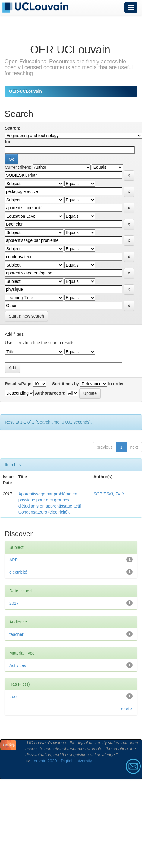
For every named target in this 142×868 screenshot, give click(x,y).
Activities (18, 665)
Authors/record (50, 393)
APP (14, 560)
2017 (14, 603)
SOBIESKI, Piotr (109, 494)
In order (116, 384)
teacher (16, 634)
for (8, 142)
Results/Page (18, 384)
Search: (13, 128)
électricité (18, 572)
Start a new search (26, 316)
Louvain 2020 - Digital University (62, 761)
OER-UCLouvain (25, 91)
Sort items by (66, 384)
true (13, 697)
